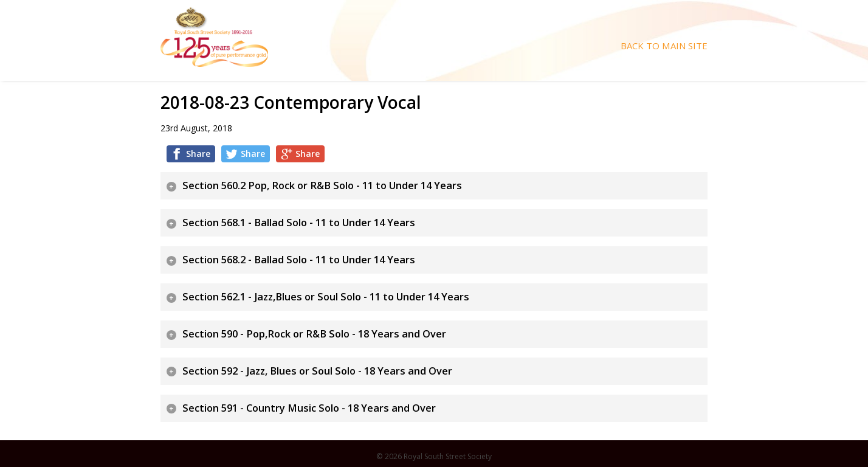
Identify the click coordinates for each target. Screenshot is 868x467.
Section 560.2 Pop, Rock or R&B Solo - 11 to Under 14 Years (322, 185)
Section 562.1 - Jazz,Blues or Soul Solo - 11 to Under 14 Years (326, 297)
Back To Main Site (664, 46)
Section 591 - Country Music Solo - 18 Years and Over (309, 408)
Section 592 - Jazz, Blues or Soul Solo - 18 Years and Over (317, 371)
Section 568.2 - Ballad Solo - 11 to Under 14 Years (299, 260)
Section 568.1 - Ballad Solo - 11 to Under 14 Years (299, 223)
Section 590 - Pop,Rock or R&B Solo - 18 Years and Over (314, 334)
